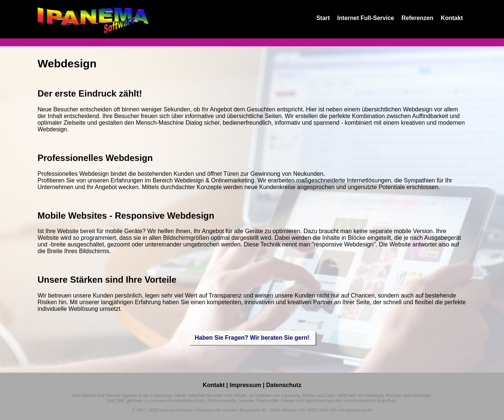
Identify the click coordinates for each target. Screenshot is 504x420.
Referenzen (417, 18)
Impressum (245, 385)
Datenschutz (284, 385)
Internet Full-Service (366, 18)
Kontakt (452, 18)
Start (323, 18)
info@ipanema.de (356, 410)
